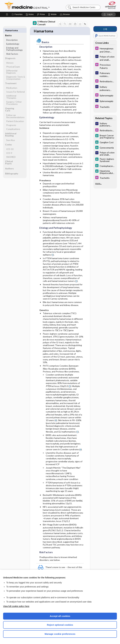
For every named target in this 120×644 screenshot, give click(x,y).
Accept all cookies (60, 616)
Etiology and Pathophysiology (14, 44)
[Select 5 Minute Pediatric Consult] (105, 50)
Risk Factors (12, 49)
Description (12, 35)
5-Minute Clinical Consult (44, 23)
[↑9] (105, 29)
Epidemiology (13, 39)
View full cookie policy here (16, 606)
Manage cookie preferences (60, 634)
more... (98, 183)
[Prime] (41, 14)
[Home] (7, 14)
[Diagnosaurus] (105, 58)
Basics (8, 30)
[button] (65, 14)
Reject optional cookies (60, 625)
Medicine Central (29, 6)
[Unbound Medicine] (110, 5)
